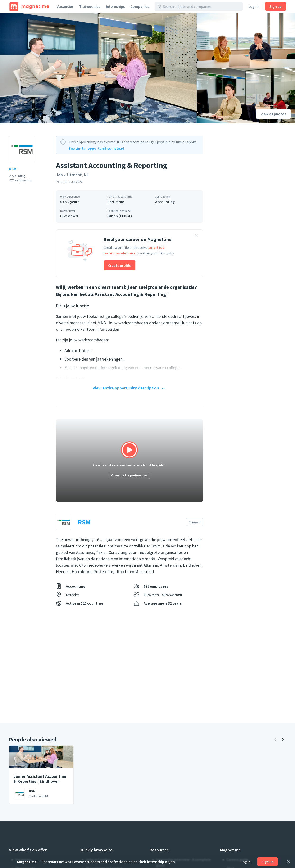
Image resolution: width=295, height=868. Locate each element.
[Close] (289, 862)
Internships (115, 6)
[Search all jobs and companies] (201, 6)
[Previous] (276, 740)
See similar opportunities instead (96, 148)
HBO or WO (69, 216)
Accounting (165, 202)
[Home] (29, 6)
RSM (13, 169)
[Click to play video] (129, 460)
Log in (253, 6)
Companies (140, 6)
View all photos (273, 114)
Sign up (276, 6)
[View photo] (98, 68)
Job (59, 175)
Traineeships (90, 6)
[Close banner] (196, 236)
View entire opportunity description (129, 388)
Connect (195, 522)
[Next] (283, 740)
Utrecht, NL (78, 175)
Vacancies (65, 6)
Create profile (120, 265)
